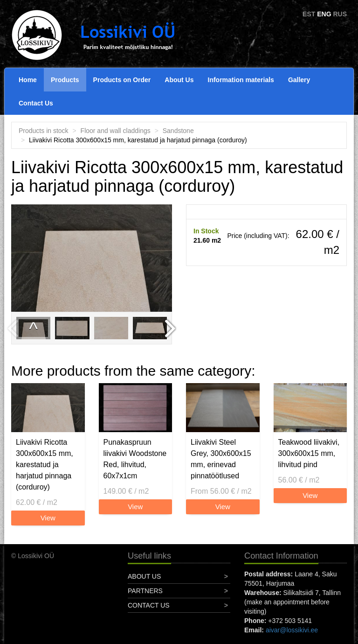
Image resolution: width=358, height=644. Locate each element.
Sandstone (178, 131)
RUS (340, 14)
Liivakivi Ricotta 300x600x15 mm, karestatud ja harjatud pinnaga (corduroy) (45, 465)
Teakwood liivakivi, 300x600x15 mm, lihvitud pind (309, 453)
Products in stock (44, 131)
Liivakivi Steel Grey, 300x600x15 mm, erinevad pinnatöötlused (221, 459)
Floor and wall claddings (116, 131)
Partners (145, 591)
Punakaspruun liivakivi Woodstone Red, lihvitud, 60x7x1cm (135, 459)
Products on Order (122, 80)
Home (28, 80)
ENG (324, 14)
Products (65, 80)
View (48, 518)
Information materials (241, 80)
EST (309, 14)
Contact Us (36, 103)
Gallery (299, 80)
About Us (179, 80)
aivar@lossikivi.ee (292, 630)
